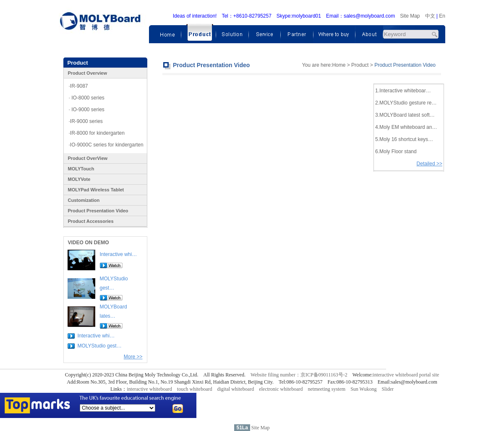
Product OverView (88, 158)
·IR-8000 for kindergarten (97, 133)
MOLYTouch (81, 169)
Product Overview (88, 73)
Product (360, 65)
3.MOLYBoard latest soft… (405, 115)
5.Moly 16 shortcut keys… (404, 139)
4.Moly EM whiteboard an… (406, 127)
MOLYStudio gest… (100, 346)
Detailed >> (430, 164)
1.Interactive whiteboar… (403, 91)
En (442, 16)
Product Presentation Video (98, 211)
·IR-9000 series (86, 121)
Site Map (410, 16)
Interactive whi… (119, 254)
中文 (430, 16)
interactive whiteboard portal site (406, 375)
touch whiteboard (195, 389)
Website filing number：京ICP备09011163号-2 (299, 375)
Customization (84, 200)
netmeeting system (326, 389)
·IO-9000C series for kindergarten (106, 145)
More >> (133, 357)
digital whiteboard (236, 389)
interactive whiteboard (149, 389)
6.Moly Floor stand (396, 152)
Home (339, 65)
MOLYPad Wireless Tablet (96, 190)
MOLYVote (79, 179)
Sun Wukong (363, 389)
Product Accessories (91, 221)
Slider (388, 389)
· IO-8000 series (87, 98)
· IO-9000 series (87, 110)
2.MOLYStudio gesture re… (406, 103)
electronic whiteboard (281, 389)
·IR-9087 (78, 86)
